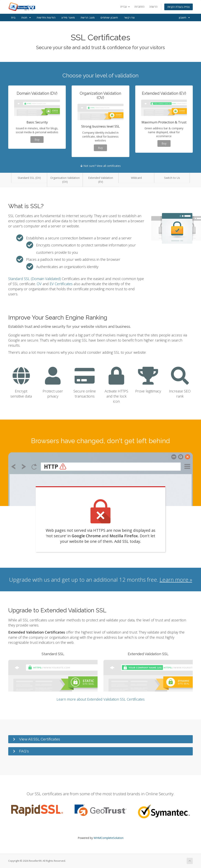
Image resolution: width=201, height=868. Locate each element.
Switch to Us (172, 178)
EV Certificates (61, 284)
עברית (125, 7)
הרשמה (153, 7)
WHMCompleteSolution (109, 838)
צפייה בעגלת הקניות (179, 7)
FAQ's (24, 751)
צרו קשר (129, 17)
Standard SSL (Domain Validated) (35, 279)
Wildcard (136, 178)
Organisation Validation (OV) (65, 180)
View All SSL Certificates (40, 739)
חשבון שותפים (109, 17)
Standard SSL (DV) (29, 178)
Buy (37, 139)
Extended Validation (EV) (101, 180)
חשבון (184, 17)
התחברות (139, 7)
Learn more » (176, 580)
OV (39, 284)
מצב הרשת (88, 17)
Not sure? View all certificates (100, 166)
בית (13, 17)
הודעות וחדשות (46, 17)
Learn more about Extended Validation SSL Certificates (101, 699)
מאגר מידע (68, 17)
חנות (26, 17)
